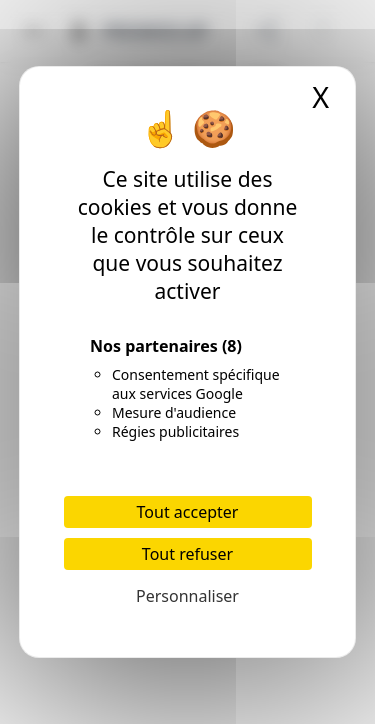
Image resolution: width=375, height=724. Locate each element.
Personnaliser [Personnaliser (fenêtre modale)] (187, 596)
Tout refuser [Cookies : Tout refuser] (187, 554)
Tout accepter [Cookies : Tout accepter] (188, 512)
